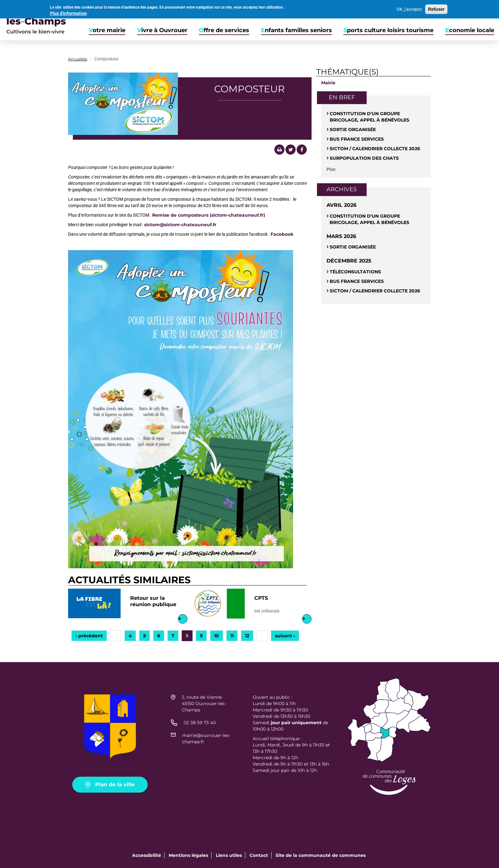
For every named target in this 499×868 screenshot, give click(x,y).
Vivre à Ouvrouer (162, 30)
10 (217, 636)
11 (232, 636)
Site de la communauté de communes (321, 855)
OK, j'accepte (409, 9)
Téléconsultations (355, 272)
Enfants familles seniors (296, 30)
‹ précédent (89, 636)
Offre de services (224, 30)
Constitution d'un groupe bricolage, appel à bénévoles (369, 117)
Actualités (78, 59)
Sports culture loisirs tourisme (388, 30)
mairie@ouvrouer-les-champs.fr (206, 738)
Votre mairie (107, 30)
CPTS (261, 598)
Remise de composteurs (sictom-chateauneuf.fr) (209, 215)
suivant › (285, 636)
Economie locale (470, 30)
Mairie (328, 83)
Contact (259, 855)
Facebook (282, 234)
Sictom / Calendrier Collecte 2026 (375, 149)
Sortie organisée (353, 129)
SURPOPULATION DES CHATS (364, 158)
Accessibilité (147, 855)
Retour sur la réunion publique (153, 601)
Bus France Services (357, 139)
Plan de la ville (115, 784)
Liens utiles (229, 855)
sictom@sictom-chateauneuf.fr (180, 225)
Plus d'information (68, 12)
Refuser (436, 9)
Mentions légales (188, 855)
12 (247, 636)
